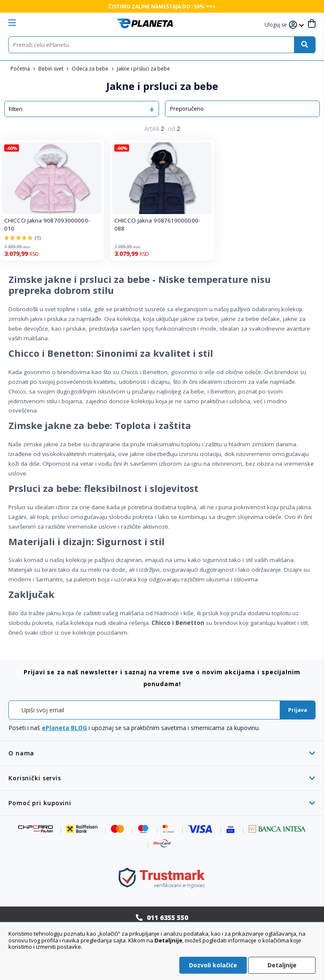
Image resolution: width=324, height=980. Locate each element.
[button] (277, 25)
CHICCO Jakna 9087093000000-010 (47, 224)
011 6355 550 (167, 918)
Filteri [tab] (16, 109)
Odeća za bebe (91, 69)
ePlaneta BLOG (64, 728)
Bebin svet (51, 69)
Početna (21, 69)
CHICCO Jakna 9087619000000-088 (157, 224)
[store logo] (145, 23)
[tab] (162, 753)
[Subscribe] (298, 710)
